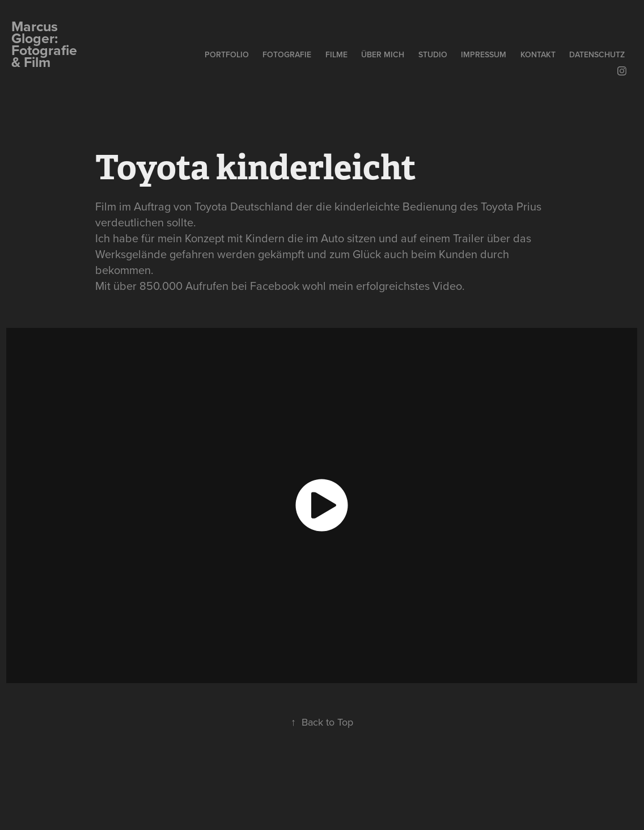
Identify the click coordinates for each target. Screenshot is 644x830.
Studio (433, 54)
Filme (336, 54)
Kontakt (538, 54)
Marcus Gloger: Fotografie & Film (46, 44)
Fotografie (287, 54)
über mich (383, 54)
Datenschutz (597, 54)
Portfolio (227, 54)
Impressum (484, 54)
